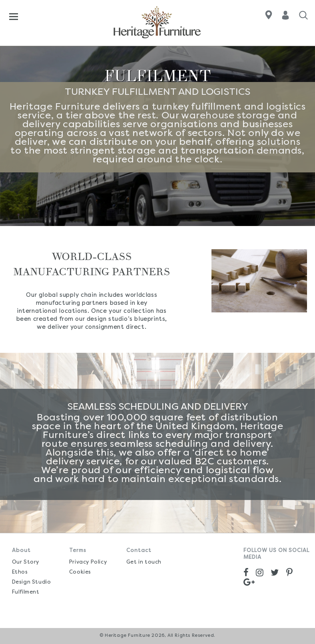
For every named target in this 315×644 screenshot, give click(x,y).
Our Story (26, 562)
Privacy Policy (88, 562)
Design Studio (32, 582)
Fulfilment (26, 592)
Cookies (80, 572)
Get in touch (144, 562)
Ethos (20, 572)
